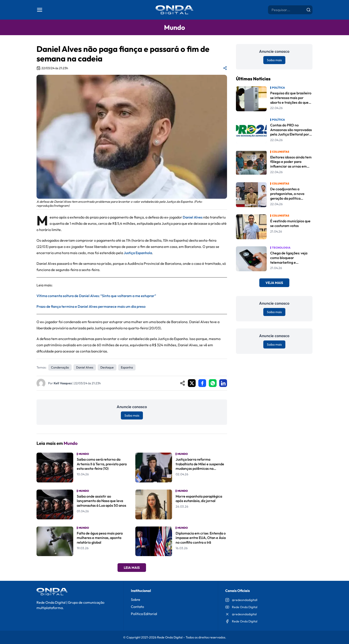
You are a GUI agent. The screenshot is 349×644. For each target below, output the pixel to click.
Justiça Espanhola (138, 253)
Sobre (136, 599)
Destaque (107, 367)
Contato (137, 607)
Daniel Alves (193, 217)
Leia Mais (132, 568)
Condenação (60, 367)
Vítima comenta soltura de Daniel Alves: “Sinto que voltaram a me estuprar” (96, 296)
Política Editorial (144, 614)
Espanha (127, 367)
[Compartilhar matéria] (225, 68)
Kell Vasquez (63, 383)
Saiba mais (132, 415)
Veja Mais (274, 283)
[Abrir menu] (40, 10)
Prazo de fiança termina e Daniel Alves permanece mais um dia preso (91, 306)
